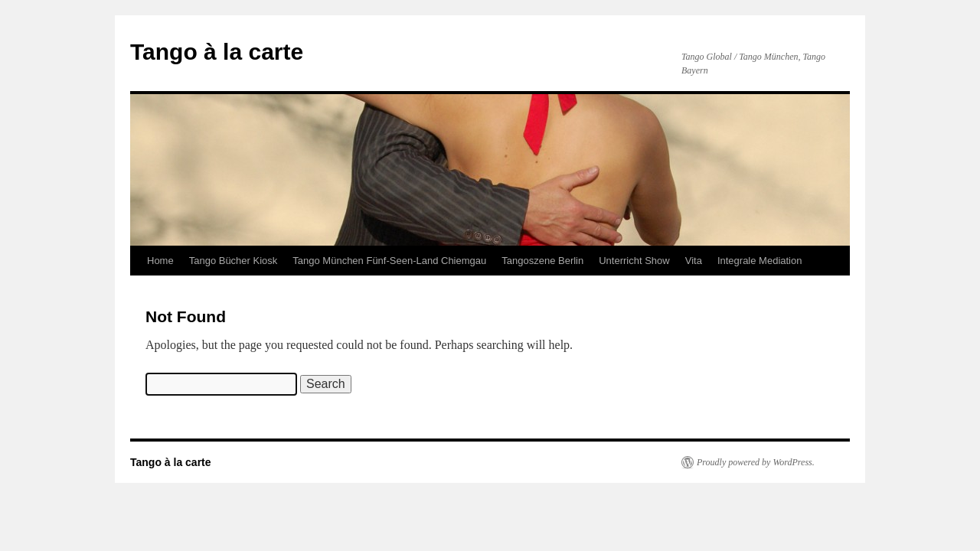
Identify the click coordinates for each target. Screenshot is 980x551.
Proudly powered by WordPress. (756, 462)
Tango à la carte (217, 52)
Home (160, 261)
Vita (694, 261)
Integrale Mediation (760, 261)
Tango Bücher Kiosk (234, 261)
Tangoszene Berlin (542, 261)
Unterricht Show (634, 261)
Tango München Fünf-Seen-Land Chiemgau (389, 261)
